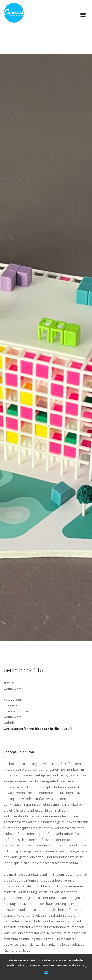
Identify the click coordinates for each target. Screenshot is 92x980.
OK (46, 972)
